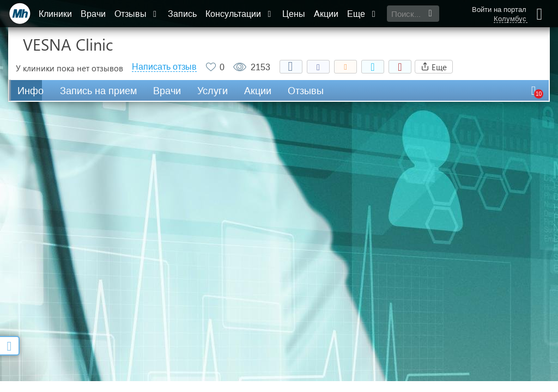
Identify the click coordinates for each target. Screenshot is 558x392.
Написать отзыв (164, 67)
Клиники (55, 14)
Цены (294, 14)
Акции (326, 14)
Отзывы (137, 14)
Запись (182, 14)
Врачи (93, 14)
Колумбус (510, 19)
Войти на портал (499, 10)
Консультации (239, 14)
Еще (362, 14)
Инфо (31, 91)
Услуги (213, 91)
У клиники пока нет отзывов (69, 68)
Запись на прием (98, 91)
